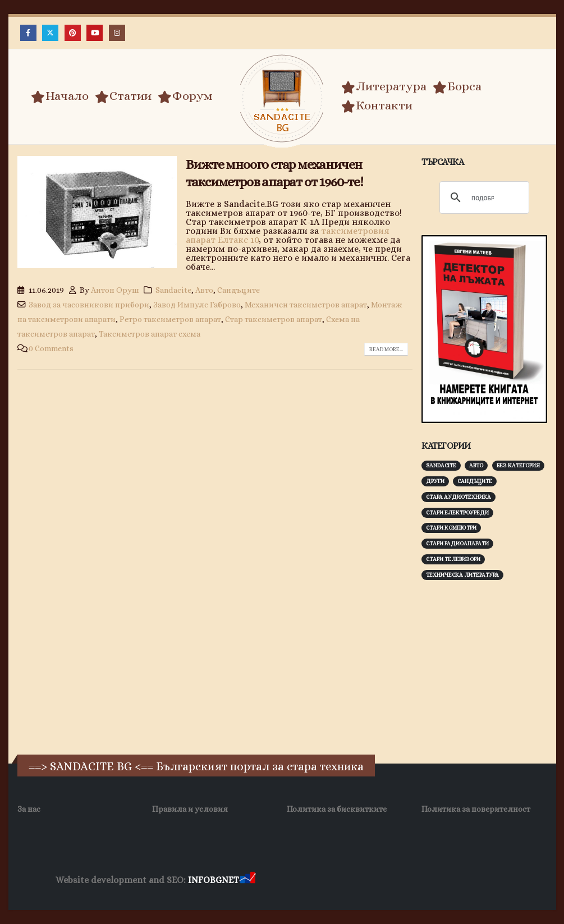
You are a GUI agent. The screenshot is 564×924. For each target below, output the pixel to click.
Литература (384, 86)
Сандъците (239, 290)
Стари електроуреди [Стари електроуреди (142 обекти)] (457, 512)
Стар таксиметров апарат (274, 319)
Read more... (386, 349)
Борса (457, 86)
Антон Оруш (115, 290)
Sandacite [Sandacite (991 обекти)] (441, 465)
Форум (185, 96)
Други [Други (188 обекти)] (435, 481)
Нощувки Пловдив (468, 881)
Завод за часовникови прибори (89, 305)
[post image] (97, 212)
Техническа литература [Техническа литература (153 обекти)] (462, 575)
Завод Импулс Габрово (197, 305)
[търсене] (483, 198)
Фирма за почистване (385, 881)
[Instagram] (117, 33)
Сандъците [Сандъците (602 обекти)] (475, 481)
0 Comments (51, 348)
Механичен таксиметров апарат (306, 305)
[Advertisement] (493, 666)
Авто (204, 290)
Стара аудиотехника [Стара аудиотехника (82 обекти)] (458, 497)
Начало (60, 96)
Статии (123, 96)
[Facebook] (28, 33)
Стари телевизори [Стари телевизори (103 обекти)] (453, 559)
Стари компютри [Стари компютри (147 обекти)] (451, 528)
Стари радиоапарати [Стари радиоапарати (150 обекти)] (457, 543)
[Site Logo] (282, 98)
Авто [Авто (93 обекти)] (476, 465)
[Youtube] (95, 33)
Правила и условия (190, 809)
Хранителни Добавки (298, 881)
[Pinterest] (73, 33)
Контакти (377, 105)
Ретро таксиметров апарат (170, 319)
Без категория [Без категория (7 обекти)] (518, 465)
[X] (50, 33)
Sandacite (173, 290)
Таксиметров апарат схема (150, 334)
